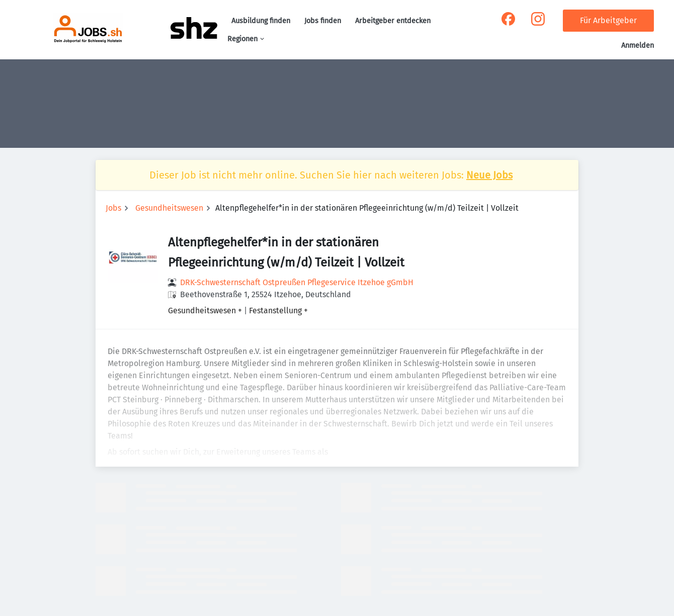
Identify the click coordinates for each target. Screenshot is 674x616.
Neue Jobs (489, 175)
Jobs (113, 208)
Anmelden (638, 46)
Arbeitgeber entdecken (393, 21)
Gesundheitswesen (169, 208)
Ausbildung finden (261, 21)
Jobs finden (323, 21)
